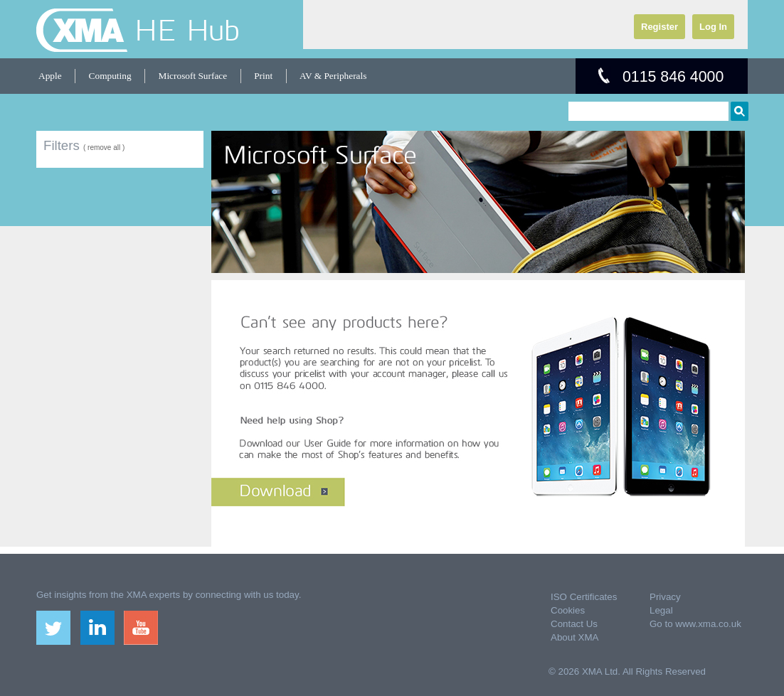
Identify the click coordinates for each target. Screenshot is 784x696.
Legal (661, 610)
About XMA (574, 637)
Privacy (665, 597)
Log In (713, 27)
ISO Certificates (584, 597)
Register (659, 27)
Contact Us (574, 624)
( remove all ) (104, 148)
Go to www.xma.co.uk (695, 624)
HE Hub (187, 30)
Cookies (568, 610)
